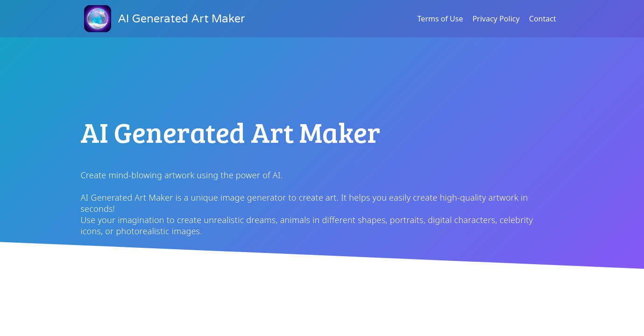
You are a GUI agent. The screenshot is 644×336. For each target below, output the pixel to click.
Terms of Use (440, 19)
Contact (543, 19)
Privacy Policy (496, 19)
